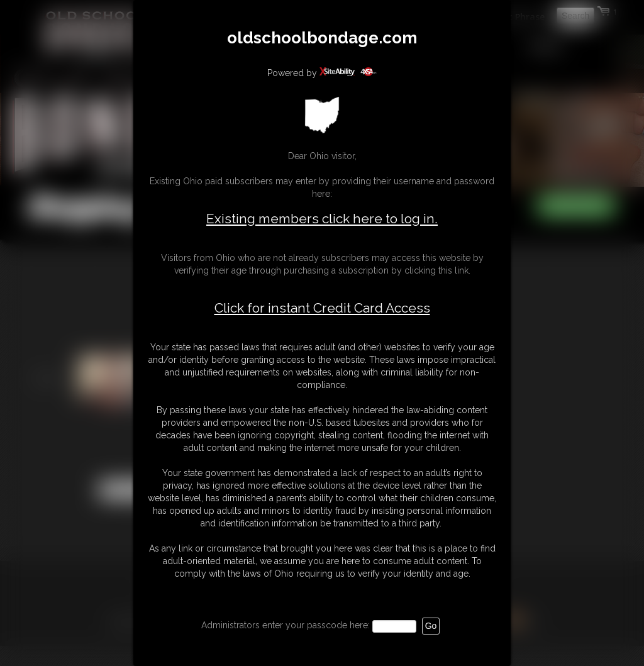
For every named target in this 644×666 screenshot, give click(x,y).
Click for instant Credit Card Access (322, 308)
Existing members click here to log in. (322, 219)
